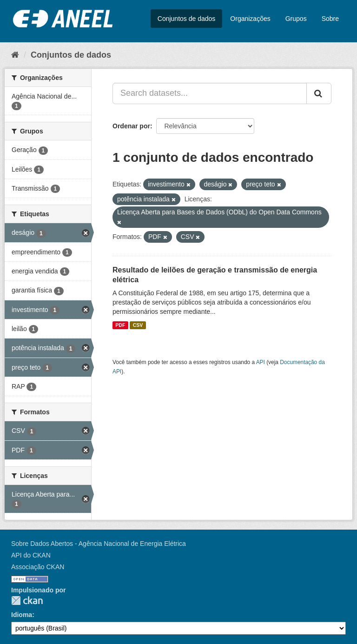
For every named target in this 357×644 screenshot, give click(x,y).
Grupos (296, 19)
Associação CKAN (38, 567)
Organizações (250, 19)
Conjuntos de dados (187, 19)
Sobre (330, 19)
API (261, 362)
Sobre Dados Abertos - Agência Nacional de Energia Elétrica (99, 544)
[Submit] (319, 93)
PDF (120, 325)
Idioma (22, 615)
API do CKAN (31, 555)
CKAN (27, 601)
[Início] (15, 55)
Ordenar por (131, 126)
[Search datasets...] (210, 93)
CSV (138, 325)
